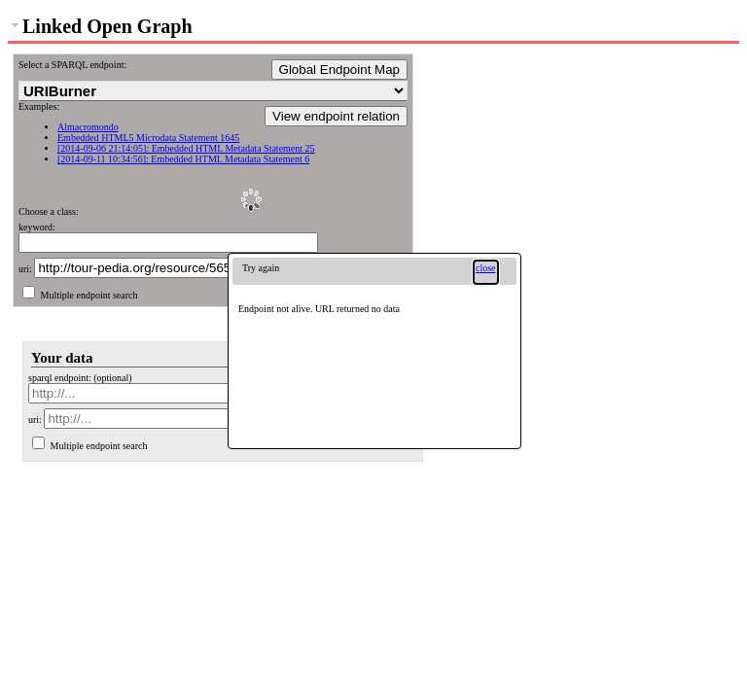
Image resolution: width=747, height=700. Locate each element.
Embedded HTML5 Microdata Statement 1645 (148, 138)
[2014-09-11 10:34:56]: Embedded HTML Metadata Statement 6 (183, 159)
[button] (486, 272)
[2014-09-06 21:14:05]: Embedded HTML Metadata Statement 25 (186, 148)
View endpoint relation (336, 116)
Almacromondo (88, 127)
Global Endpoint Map (339, 70)
